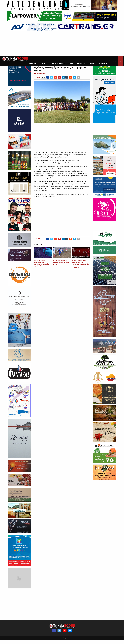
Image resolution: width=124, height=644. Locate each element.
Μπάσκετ (45, 63)
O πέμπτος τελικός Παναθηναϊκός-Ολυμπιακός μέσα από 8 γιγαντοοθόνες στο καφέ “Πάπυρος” (81, 268)
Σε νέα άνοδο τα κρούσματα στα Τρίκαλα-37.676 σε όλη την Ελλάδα (42, 267)
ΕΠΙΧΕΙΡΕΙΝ (92, 63)
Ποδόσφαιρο (33, 63)
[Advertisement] (62, 44)
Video (71, 63)
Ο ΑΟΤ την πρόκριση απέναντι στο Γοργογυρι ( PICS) (62, 267)
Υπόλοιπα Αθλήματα (58, 63)
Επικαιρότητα (80, 63)
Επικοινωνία (103, 63)
